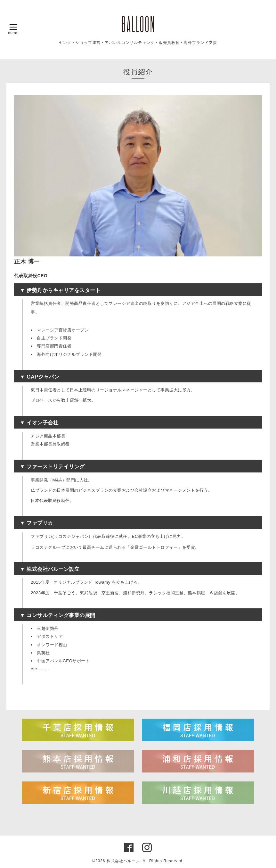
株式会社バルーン (123, 861)
